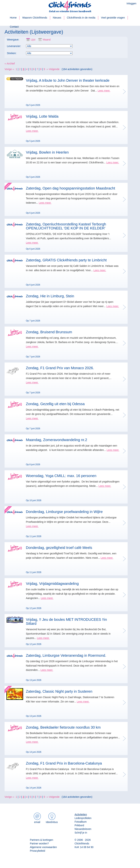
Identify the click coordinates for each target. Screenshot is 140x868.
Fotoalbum (81, 822)
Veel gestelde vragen (113, 18)
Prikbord (79, 825)
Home (13, 18)
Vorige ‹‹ (9, 69)
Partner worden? (39, 843)
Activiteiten (81, 814)
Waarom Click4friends (35, 18)
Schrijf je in (81, 833)
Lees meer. (104, 91)
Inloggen (131, 3)
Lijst (31, 40)
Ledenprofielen (83, 818)
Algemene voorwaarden (43, 847)
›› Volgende (53, 69)
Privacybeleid (37, 851)
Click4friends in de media (81, 18)
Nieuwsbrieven (83, 829)
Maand (44, 40)
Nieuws (57, 18)
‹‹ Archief (10, 64)
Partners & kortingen (42, 840)
